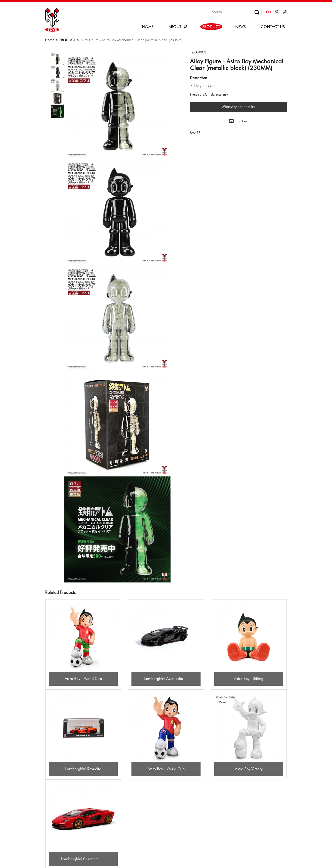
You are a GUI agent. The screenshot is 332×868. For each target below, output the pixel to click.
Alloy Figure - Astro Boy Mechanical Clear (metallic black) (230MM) (131, 40)
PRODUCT (67, 40)
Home (50, 40)
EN (268, 12)
